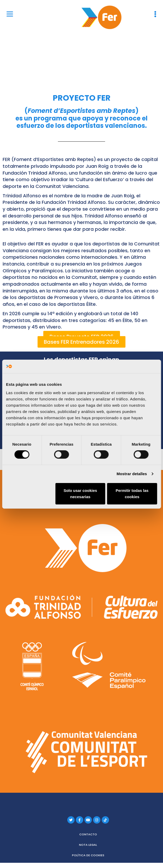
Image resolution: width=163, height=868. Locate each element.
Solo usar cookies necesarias (80, 494)
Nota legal (88, 845)
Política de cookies (88, 855)
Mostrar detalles (132, 474)
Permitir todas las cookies (132, 494)
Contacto (88, 834)
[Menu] (10, 14)
